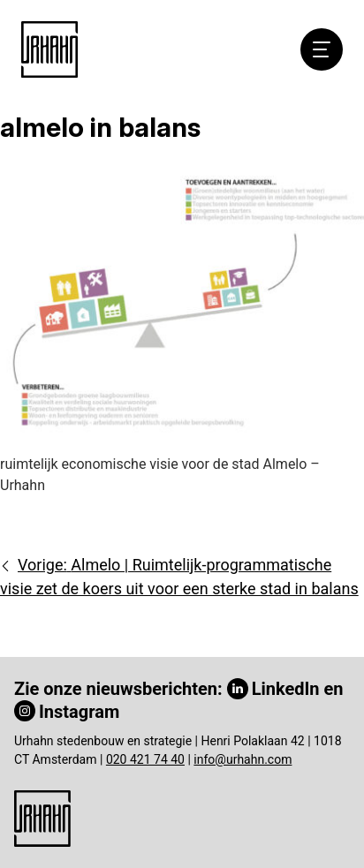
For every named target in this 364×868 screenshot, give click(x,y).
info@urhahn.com (243, 759)
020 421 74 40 (145, 759)
